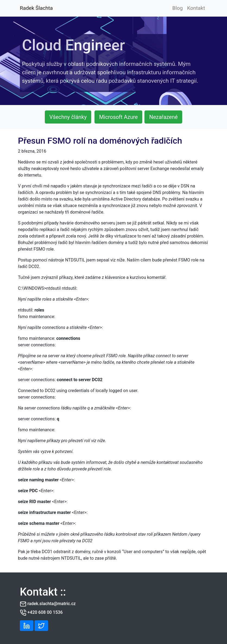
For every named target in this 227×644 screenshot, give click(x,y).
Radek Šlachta (36, 8)
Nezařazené (163, 117)
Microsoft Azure (118, 117)
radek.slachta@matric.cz (52, 604)
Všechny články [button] (68, 117)
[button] (27, 626)
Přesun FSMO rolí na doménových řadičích (100, 141)
